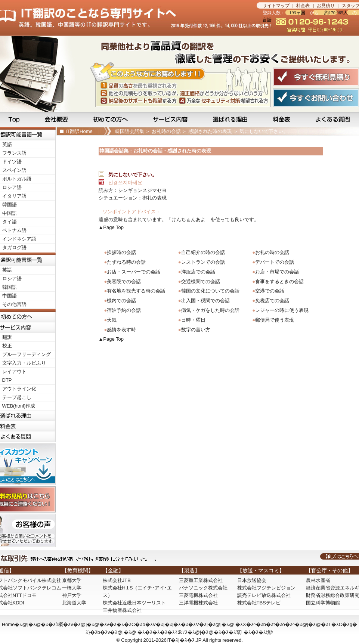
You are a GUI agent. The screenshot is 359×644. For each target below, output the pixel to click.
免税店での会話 (272, 301)
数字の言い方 (196, 330)
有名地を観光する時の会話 (136, 291)
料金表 (303, 6)
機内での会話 (121, 301)
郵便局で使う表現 (275, 320)
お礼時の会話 (166, 131)
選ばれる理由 (231, 119)
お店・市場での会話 (277, 272)
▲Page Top (111, 227)
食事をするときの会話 (279, 281)
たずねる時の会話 (126, 262)
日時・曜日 (193, 320)
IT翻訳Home (79, 131)
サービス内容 (171, 119)
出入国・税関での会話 (205, 301)
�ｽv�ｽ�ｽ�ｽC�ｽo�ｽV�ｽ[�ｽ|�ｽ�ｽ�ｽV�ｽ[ (154, 624)
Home (8, 624)
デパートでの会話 (275, 262)
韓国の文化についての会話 (210, 291)
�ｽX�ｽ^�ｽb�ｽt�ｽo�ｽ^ (265, 624)
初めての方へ (112, 119)
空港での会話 (270, 291)
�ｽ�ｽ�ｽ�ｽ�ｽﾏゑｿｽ (163, 632)
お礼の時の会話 (272, 252)
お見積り (326, 6)
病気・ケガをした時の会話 (210, 310)
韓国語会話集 (130, 131)
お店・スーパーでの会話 (134, 272)
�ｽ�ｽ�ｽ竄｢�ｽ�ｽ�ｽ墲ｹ (244, 632)
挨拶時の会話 (121, 252)
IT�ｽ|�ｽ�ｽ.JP (184, 640)
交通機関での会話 (201, 281)
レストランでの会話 (203, 262)
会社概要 (57, 119)
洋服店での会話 (198, 272)
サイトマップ (276, 6)
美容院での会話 (124, 281)
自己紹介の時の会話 (203, 252)
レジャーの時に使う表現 (282, 310)
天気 (112, 320)
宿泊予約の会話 (124, 310)
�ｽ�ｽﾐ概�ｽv (57, 624)
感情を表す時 (121, 330)
